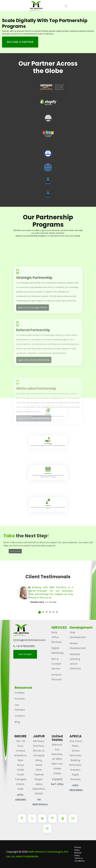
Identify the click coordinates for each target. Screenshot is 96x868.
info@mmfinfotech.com (29, 640)
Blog (17, 722)
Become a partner (20, 42)
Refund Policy (78, 854)
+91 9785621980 (24, 646)
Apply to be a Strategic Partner (33, 335)
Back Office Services (56, 637)
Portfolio (20, 699)
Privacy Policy (78, 849)
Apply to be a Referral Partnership (34, 384)
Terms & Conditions (79, 860)
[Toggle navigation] (66, 6)
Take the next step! (15, 551)
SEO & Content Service (56, 664)
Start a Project (25, 654)
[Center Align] (22, 818)
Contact (20, 716)
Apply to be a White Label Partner (34, 434)
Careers (20, 693)
